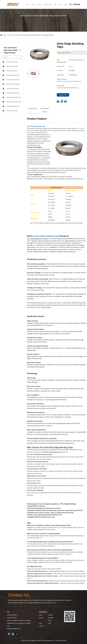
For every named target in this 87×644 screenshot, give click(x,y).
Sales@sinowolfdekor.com (14, 629)
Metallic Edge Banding (13, 75)
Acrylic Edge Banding (13, 80)
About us (40, 4)
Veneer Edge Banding (13, 93)
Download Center (48, 4)
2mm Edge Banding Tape (36, 126)
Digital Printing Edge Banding (15, 84)
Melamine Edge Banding (14, 97)
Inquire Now (63, 95)
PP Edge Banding (12, 71)
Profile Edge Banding (13, 106)
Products (33, 4)
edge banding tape (42, 247)
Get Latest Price (64, 53)
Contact (66, 4)
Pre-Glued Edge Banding (14, 102)
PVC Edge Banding (12, 62)
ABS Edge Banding (12, 66)
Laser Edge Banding (12, 89)
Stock (60, 4)
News (55, 4)
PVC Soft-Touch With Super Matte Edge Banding (27, 35)
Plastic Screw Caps (12, 111)
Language (76, 4)
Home (28, 4)
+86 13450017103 (12, 618)
